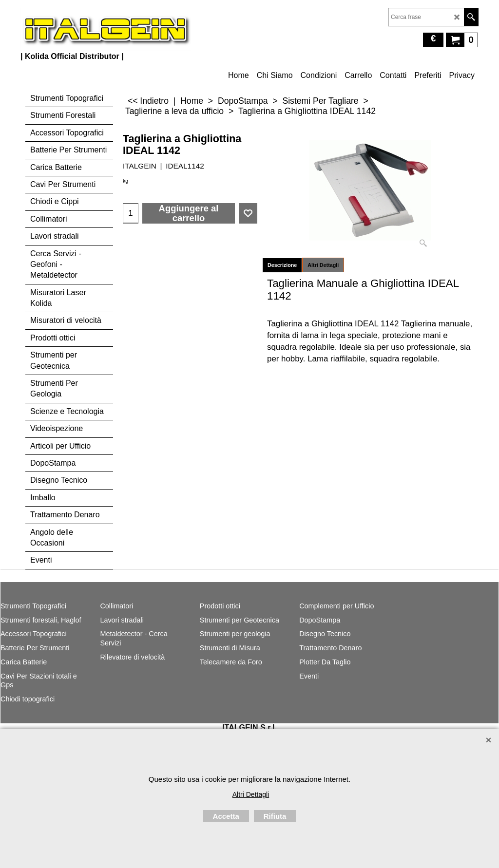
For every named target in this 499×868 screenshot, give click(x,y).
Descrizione (282, 265)
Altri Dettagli (323, 265)
